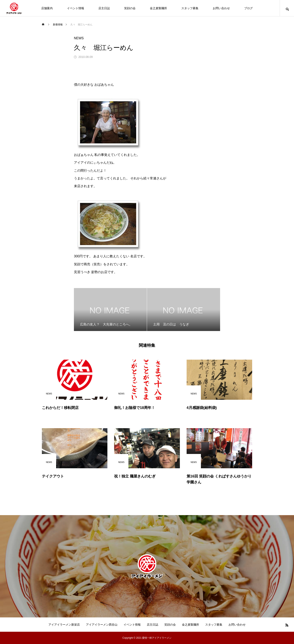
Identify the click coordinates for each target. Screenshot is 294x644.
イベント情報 (76, 8)
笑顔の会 (130, 8)
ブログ (248, 8)
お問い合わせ (221, 8)
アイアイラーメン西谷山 (102, 625)
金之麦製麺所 (158, 8)
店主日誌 (104, 8)
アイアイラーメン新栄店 (64, 625)
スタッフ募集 (190, 8)
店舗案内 (47, 8)
